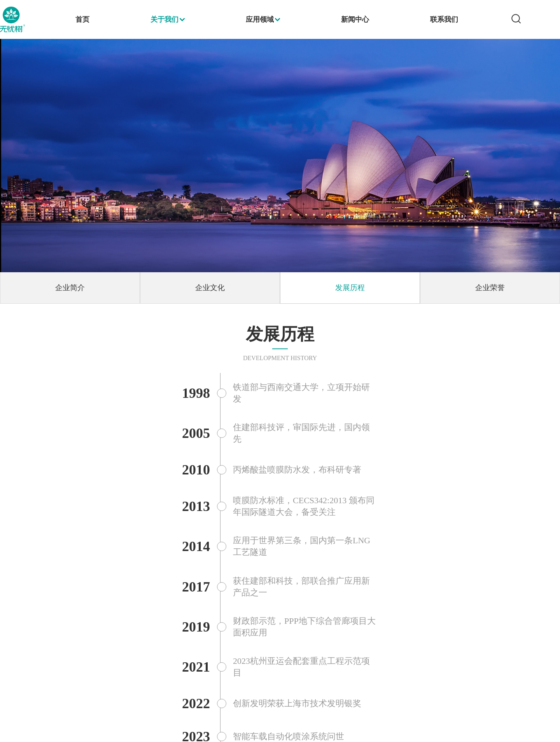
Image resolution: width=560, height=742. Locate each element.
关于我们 (164, 19)
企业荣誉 (490, 288)
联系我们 (444, 19)
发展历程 (350, 288)
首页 (82, 19)
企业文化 (210, 288)
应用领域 (260, 19)
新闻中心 (355, 19)
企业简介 (70, 288)
